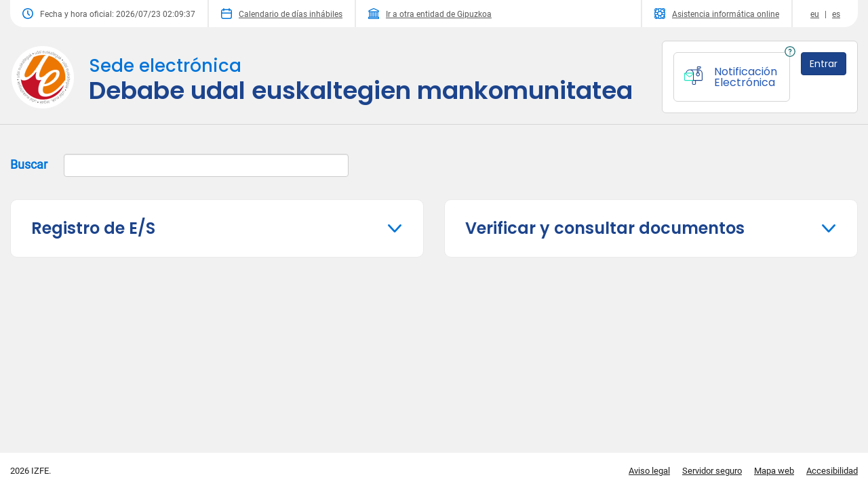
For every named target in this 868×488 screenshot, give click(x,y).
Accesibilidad (832, 471)
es (836, 14)
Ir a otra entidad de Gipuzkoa (430, 14)
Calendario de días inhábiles (282, 14)
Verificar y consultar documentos (605, 228)
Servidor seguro (712, 471)
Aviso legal (649, 471)
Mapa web (774, 471)
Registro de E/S (93, 228)
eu (815, 14)
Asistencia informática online (717, 14)
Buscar (179, 165)
